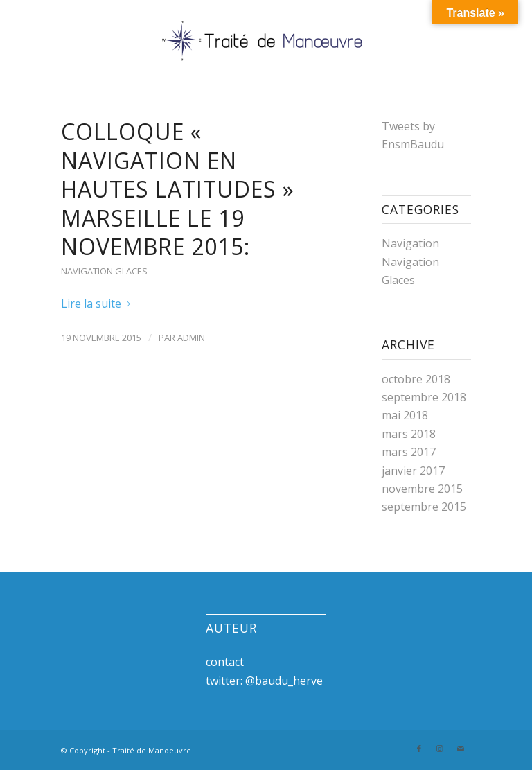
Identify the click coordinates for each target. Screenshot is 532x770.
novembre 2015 (422, 489)
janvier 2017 (413, 471)
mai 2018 (405, 415)
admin (191, 338)
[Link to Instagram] (440, 749)
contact (225, 662)
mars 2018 (409, 434)
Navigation (410, 243)
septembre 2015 (424, 507)
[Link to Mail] (461, 749)
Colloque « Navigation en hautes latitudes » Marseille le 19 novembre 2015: (178, 189)
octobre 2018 (416, 379)
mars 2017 (409, 452)
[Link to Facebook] (419, 749)
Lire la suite (98, 304)
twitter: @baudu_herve (264, 681)
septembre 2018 (424, 397)
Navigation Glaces (104, 271)
